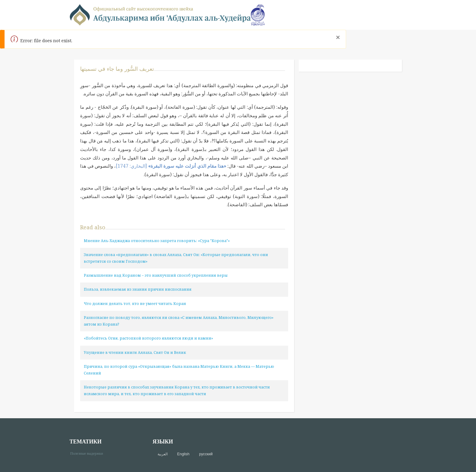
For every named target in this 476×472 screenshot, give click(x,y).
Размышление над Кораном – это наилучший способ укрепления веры (156, 275)
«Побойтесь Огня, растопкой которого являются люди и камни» (148, 338)
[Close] (338, 37)
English (183, 454)
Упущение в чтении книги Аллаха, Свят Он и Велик (135, 352)
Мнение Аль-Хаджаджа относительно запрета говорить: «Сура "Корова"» (157, 241)
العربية (163, 454)
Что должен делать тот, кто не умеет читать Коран (135, 304)
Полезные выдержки (89, 453)
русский (206, 454)
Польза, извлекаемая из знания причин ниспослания (138, 289)
